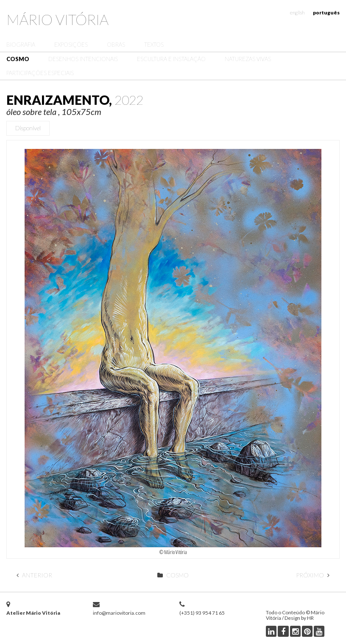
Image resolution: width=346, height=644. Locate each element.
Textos (154, 45)
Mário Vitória (57, 19)
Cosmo (18, 59)
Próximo (313, 575)
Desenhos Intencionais (83, 59)
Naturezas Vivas (248, 59)
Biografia (21, 45)
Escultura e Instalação (171, 59)
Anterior (34, 575)
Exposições (71, 45)
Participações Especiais (40, 73)
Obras (116, 45)
